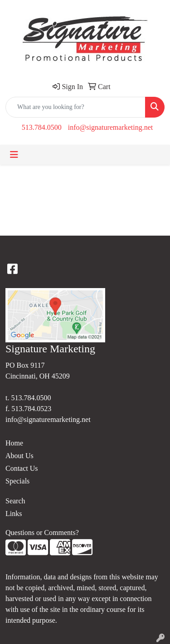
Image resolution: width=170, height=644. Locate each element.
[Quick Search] (75, 107)
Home (14, 443)
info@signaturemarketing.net (111, 127)
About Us (19, 456)
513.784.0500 (42, 127)
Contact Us (22, 468)
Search (15, 501)
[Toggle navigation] (14, 155)
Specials (17, 481)
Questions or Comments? (42, 533)
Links (14, 514)
